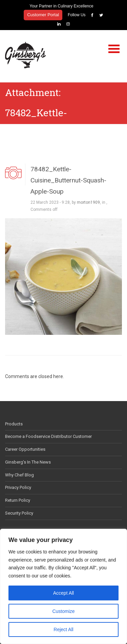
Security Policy (19, 513)
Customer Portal (43, 15)
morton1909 (88, 202)
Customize (63, 611)
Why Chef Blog (19, 475)
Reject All (63, 629)
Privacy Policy (18, 487)
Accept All (63, 593)
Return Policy (18, 500)
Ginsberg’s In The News (28, 462)
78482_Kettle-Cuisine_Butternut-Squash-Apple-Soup (68, 180)
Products (14, 424)
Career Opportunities (25, 449)
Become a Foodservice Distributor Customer (48, 436)
